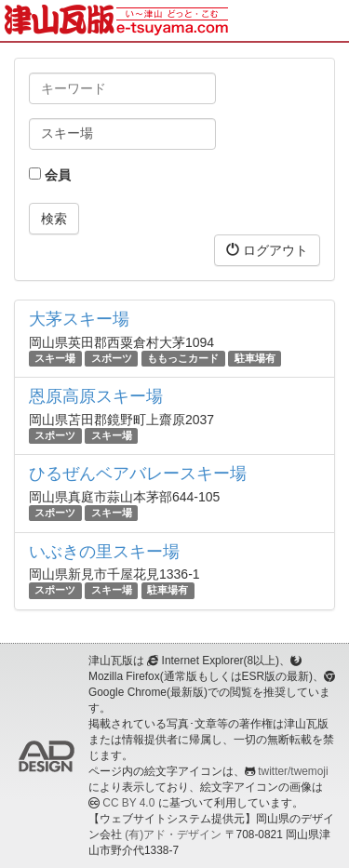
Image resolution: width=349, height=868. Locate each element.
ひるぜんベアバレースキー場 (138, 474)
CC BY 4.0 (128, 803)
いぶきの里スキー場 (104, 552)
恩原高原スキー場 (96, 396)
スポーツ (112, 358)
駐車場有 (255, 358)
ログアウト (267, 250)
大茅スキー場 (79, 319)
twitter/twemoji (293, 771)
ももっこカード (183, 358)
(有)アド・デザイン (173, 835)
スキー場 (55, 358)
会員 (50, 175)
